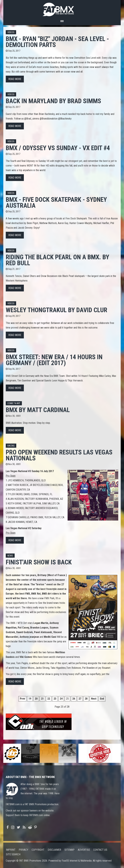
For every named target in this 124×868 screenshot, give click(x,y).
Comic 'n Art (14, 403)
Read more (15, 79)
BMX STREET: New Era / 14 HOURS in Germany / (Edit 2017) (54, 360)
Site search (13, 854)
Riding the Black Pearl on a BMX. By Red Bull (57, 260)
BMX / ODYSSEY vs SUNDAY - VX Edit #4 (58, 148)
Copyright (38, 850)
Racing (11, 446)
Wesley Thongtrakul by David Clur (56, 310)
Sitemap (69, 850)
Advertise (84, 850)
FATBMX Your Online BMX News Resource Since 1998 (62, 8)
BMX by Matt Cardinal (38, 410)
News (10, 556)
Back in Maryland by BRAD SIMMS (53, 101)
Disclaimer (54, 850)
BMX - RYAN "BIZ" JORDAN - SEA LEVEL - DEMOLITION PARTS (57, 42)
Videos (11, 32)
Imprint (11, 850)
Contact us (100, 850)
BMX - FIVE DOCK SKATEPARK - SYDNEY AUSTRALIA (56, 202)
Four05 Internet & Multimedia (77, 861)
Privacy (24, 850)
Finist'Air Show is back (39, 562)
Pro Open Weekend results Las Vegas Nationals (59, 455)
